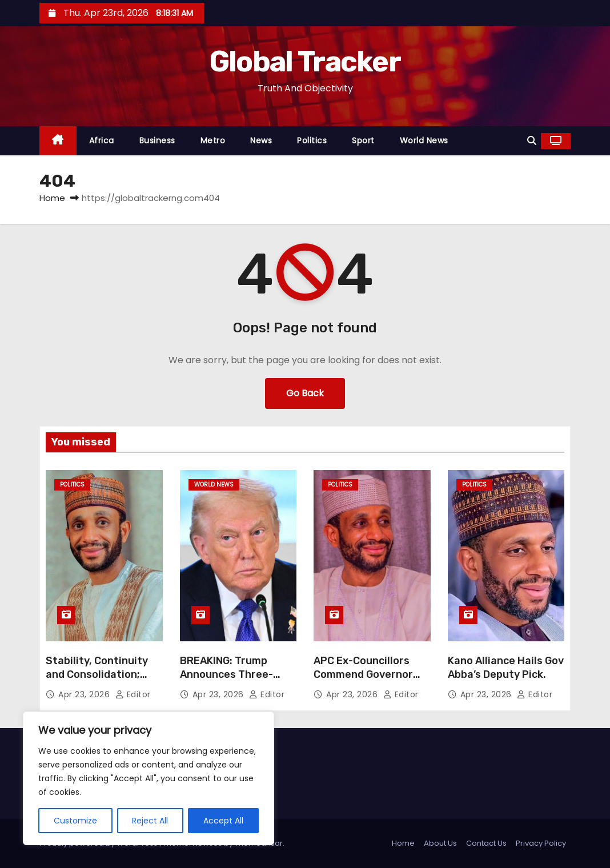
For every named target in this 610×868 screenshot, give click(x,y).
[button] (532, 141)
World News (424, 140)
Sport (363, 140)
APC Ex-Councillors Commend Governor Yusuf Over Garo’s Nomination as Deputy (369, 681)
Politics (312, 140)
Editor (133, 694)
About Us (440, 843)
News (261, 140)
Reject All (151, 821)
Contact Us (486, 843)
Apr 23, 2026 (85, 694)
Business (157, 140)
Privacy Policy (541, 843)
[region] (149, 778)
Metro (213, 140)
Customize (75, 821)
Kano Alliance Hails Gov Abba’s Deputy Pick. (506, 668)
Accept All (223, 821)
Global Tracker (305, 62)
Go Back (305, 393)
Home (52, 198)
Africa (102, 140)
